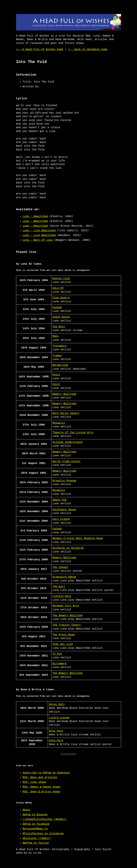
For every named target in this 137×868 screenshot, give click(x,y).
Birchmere (59, 664)
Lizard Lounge (59, 718)
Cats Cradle (61, 519)
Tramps (57, 356)
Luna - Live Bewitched (39, 231)
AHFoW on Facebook (36, 824)
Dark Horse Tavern (66, 413)
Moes (55, 336)
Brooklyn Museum (64, 481)
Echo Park (56, 731)
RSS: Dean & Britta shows (42, 792)
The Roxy (59, 327)
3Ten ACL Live (63, 644)
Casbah (57, 308)
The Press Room (63, 635)
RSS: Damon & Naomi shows (42, 787)
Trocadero (59, 346)
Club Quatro (61, 298)
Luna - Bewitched (35, 216)
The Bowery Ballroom (67, 616)
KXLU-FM (58, 288)
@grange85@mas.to (35, 829)
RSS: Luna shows (34, 782)
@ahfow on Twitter (36, 843)
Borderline (60, 365)
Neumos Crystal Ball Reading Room (78, 538)
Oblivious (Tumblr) (37, 838)
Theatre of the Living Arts (73, 433)
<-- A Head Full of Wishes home (40, 49)
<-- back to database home (88, 49)
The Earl (59, 587)
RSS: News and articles (40, 777)
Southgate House (64, 510)
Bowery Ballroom (64, 394)
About (27, 810)
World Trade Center (67, 462)
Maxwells (59, 423)
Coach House (61, 317)
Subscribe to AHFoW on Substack (46, 773)
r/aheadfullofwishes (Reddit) (45, 819)
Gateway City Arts (66, 606)
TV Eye (57, 654)
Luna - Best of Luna (38, 240)
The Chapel (60, 567)
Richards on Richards (68, 548)
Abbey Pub (59, 500)
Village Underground (67, 442)
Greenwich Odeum (64, 577)
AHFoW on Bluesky (35, 815)
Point (56, 375)
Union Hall (57, 704)
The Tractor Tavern (67, 625)
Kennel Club (61, 279)
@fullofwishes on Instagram (43, 834)
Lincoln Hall (62, 596)
